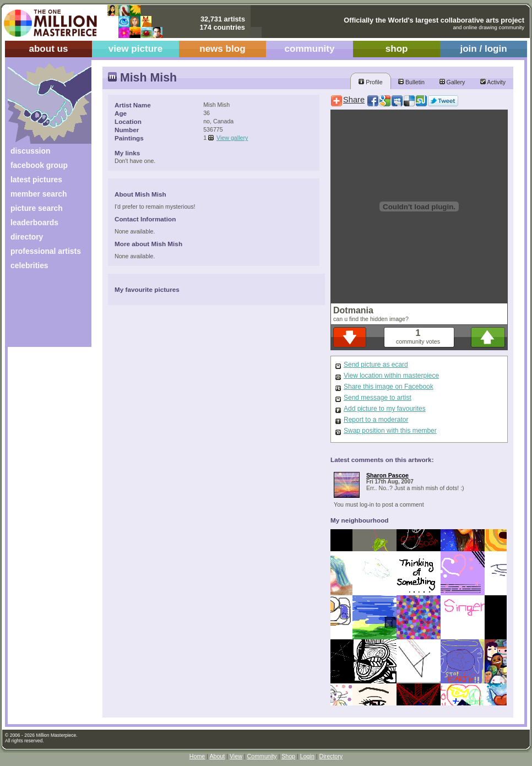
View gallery (232, 138)
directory (27, 237)
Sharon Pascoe (387, 475)
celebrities (29, 265)
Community (262, 756)
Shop (288, 756)
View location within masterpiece (391, 376)
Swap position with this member (390, 431)
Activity (493, 82)
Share (354, 100)
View (236, 756)
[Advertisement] (42, 313)
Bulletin (411, 82)
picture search (37, 208)
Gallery (452, 82)
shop (397, 49)
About (217, 756)
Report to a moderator (376, 420)
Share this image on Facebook (389, 387)
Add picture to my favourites (385, 409)
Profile (370, 82)
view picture (136, 49)
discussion (30, 151)
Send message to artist (378, 398)
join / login (483, 49)
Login (307, 756)
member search (39, 194)
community (310, 49)
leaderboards (34, 222)
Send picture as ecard (376, 365)
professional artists (46, 251)
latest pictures (36, 180)
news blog (222, 49)
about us (48, 49)
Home (197, 756)
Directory (331, 756)
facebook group (39, 165)
